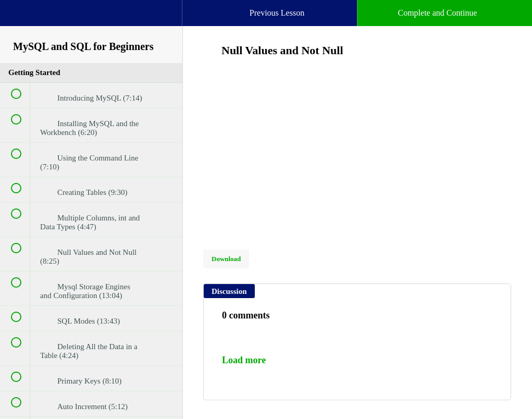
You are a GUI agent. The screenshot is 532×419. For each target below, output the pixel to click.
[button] (18, 18)
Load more (244, 360)
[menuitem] (91, 23)
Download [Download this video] (226, 259)
